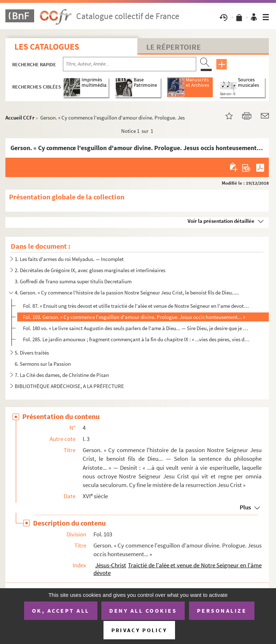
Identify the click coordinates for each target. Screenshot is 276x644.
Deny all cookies (143, 611)
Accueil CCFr (20, 118)
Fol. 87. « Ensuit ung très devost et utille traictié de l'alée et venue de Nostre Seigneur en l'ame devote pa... (136, 306)
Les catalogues (47, 47)
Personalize (222, 611)
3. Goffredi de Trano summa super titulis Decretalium (73, 281)
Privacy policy (139, 630)
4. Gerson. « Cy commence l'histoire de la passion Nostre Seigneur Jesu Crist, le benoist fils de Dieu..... (127, 292)
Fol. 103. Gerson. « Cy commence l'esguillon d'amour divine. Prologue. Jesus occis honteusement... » (134, 317)
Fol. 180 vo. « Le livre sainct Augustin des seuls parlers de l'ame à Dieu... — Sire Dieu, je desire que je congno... (136, 328)
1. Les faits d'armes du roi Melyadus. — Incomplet (69, 259)
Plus (245, 507)
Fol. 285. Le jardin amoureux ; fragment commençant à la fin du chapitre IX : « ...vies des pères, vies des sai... (136, 339)
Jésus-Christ (111, 565)
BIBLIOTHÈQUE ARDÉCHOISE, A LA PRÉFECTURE (69, 386)
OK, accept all (61, 611)
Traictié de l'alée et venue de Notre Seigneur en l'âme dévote (178, 569)
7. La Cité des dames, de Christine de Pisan (62, 375)
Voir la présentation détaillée (221, 221)
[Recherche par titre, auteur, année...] (130, 64)
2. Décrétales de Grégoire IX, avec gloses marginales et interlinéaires (90, 270)
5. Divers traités (32, 353)
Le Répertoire (174, 47)
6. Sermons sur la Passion (43, 364)
